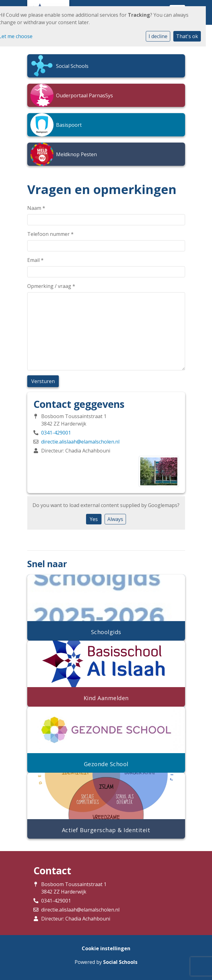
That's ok (187, 36)
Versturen (43, 381)
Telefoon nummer (50, 234)
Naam (36, 208)
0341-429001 (56, 433)
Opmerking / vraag (51, 286)
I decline (158, 36)
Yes (94, 519)
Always (115, 519)
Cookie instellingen (106, 948)
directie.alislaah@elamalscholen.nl (80, 442)
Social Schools (120, 962)
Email (35, 260)
